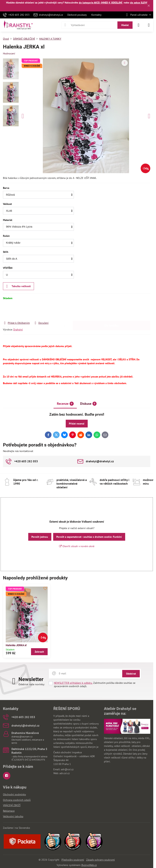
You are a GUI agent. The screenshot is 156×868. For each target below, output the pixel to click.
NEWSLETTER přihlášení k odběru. (73, 683)
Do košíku (112, 310)
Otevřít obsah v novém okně (77, 546)
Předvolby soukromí (73, 860)
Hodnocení (9, 53)
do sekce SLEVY (139, 3)
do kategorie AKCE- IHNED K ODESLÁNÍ (101, 3)
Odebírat (131, 674)
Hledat (125, 25)
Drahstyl (18, 330)
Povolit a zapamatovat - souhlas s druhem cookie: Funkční (89, 537)
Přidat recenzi (77, 424)
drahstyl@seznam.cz (22, 737)
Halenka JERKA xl (16, 645)
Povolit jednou (40, 537)
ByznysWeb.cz (89, 865)
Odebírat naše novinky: (32, 684)
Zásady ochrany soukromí (101, 860)
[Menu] (149, 25)
